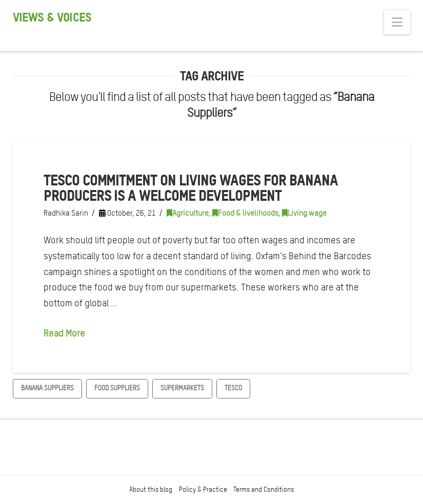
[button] (397, 22)
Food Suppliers (117, 388)
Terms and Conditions (264, 489)
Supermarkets (182, 388)
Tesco (233, 388)
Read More (64, 333)
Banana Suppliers (47, 388)
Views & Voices (52, 17)
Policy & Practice (203, 489)
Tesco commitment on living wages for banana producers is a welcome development (191, 188)
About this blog (151, 489)
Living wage (304, 213)
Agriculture (188, 213)
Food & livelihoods (245, 213)
